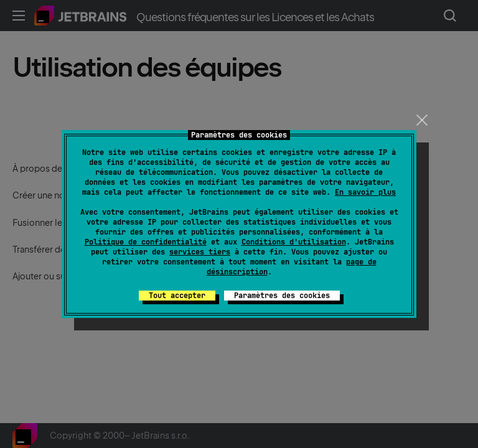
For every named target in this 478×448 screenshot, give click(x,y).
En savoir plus (365, 192)
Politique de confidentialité (146, 242)
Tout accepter (177, 296)
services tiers (200, 252)
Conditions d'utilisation (294, 242)
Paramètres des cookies (282, 296)
